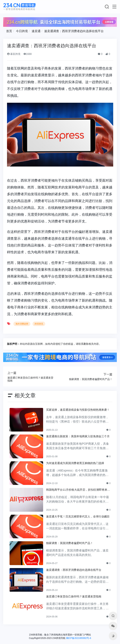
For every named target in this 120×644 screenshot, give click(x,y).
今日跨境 (22, 31)
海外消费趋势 (22, 324)
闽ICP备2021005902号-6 (79, 638)
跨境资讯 (39, 324)
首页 (9, 31)
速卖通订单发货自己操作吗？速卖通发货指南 (74, 596)
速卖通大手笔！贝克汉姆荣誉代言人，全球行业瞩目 (78, 516)
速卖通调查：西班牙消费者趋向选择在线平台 (74, 31)
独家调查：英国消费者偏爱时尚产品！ (70, 543)
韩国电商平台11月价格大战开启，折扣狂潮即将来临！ (77, 490)
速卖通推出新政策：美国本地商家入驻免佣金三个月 (78, 436)
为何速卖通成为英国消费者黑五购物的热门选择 (75, 463)
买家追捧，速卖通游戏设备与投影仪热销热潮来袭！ (78, 410)
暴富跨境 (14, 54)
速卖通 (36, 31)
